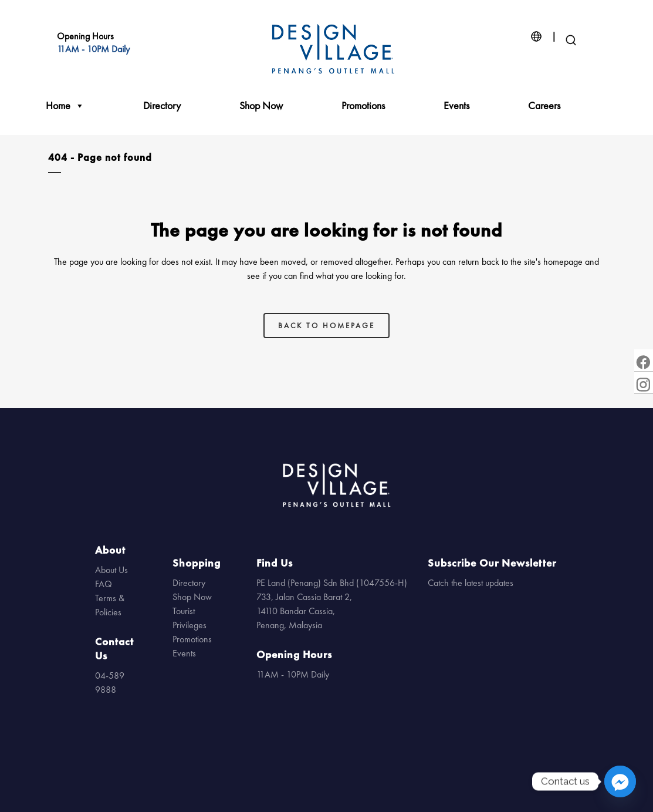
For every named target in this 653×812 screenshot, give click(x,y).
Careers (544, 105)
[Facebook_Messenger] (620, 781)
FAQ (104, 584)
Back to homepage (326, 326)
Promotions (363, 105)
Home (65, 106)
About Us (111, 570)
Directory (162, 105)
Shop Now (261, 105)
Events (456, 105)
